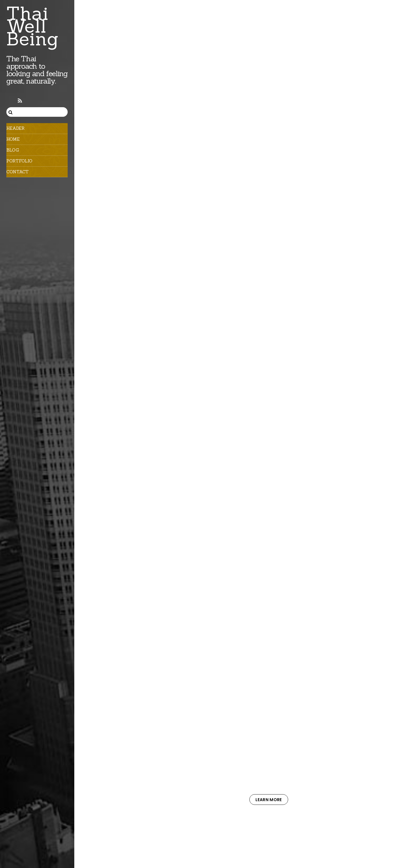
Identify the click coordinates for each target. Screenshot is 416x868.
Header (16, 128)
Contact (18, 172)
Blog (13, 150)
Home (13, 139)
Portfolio (19, 161)
